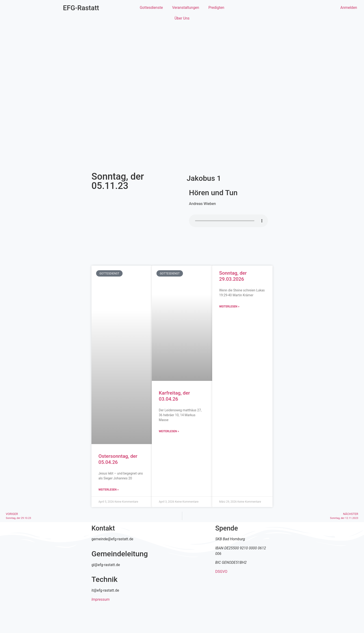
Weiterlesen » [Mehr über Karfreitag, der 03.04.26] (169, 431)
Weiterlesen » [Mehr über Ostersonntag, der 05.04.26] (109, 490)
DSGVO (221, 572)
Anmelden (349, 8)
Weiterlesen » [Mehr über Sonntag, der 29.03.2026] (229, 307)
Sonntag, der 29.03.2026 (233, 276)
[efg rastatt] (182, 560)
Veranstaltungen (185, 8)
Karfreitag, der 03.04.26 (174, 396)
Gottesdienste (151, 8)
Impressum (101, 599)
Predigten (216, 8)
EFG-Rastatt (81, 8)
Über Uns (182, 18)
